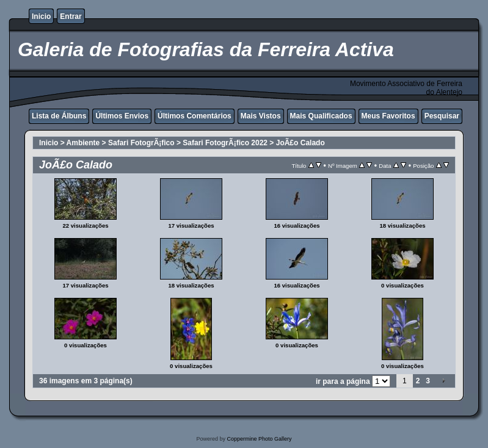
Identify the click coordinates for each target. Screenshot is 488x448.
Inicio (41, 16)
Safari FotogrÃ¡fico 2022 (225, 143)
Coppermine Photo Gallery (259, 439)
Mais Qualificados (321, 116)
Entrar (71, 16)
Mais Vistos (261, 116)
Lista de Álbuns (59, 116)
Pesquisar (442, 116)
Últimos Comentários (195, 116)
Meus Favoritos (388, 116)
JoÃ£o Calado (300, 143)
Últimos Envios (122, 116)
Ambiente (83, 143)
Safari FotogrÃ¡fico (141, 143)
